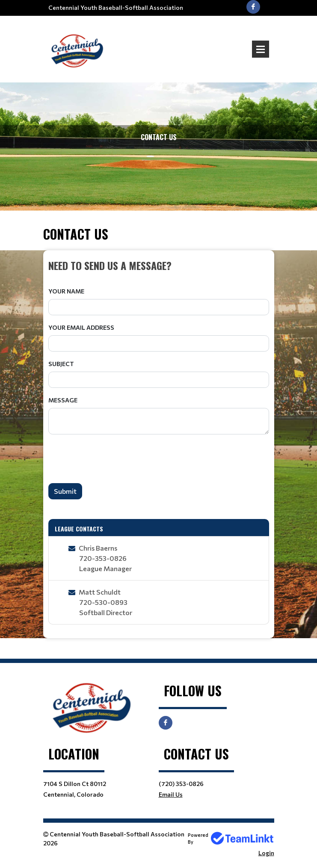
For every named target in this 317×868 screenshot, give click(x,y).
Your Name (66, 291)
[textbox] (159, 265)
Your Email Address (81, 327)
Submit (65, 491)
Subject (61, 364)
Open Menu (261, 49)
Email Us (171, 794)
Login (266, 853)
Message (63, 400)
